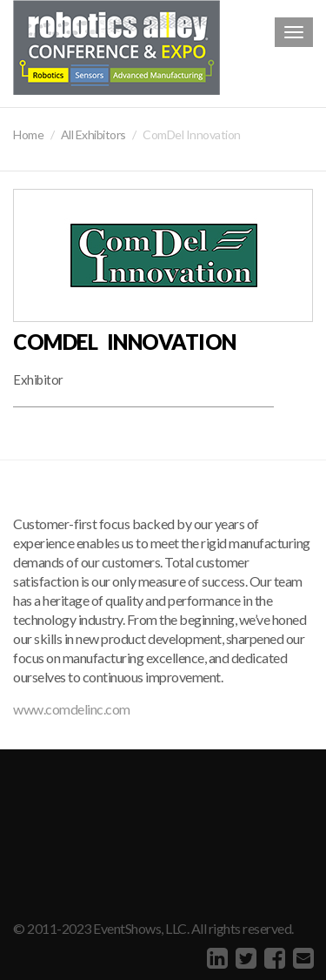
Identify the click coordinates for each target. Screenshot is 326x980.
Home (28, 134)
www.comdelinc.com (72, 709)
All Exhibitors (93, 134)
